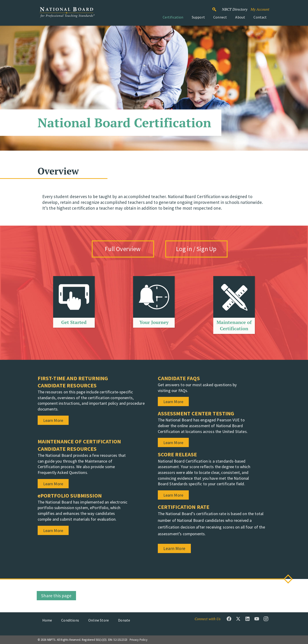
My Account (260, 9)
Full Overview (123, 249)
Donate (124, 620)
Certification (173, 17)
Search (217, 7)
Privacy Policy (139, 640)
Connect (220, 17)
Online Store (99, 620)
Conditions (70, 620)
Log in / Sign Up (196, 249)
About (240, 17)
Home (47, 620)
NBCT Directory (235, 9)
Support (198, 17)
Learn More (174, 548)
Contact (260, 17)
